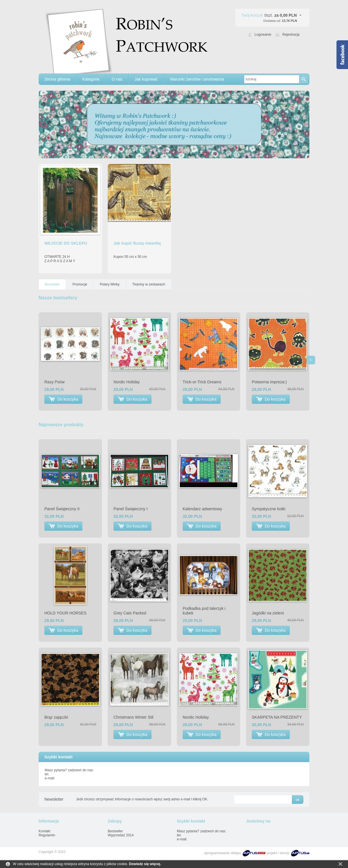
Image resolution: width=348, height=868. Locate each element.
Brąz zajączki (56, 717)
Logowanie (263, 35)
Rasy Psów (54, 382)
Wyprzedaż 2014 (121, 835)
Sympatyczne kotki (269, 509)
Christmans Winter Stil (133, 717)
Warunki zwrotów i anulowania (197, 79)
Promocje (80, 284)
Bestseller (52, 284)
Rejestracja (291, 35)
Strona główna (57, 79)
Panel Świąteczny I (130, 509)
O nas (117, 79)
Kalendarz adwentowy (202, 509)
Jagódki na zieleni (268, 613)
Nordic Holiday (127, 382)
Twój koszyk (252, 15)
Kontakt (45, 831)
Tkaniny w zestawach (149, 284)
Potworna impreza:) (269, 382)
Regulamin (47, 835)
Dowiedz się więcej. (145, 864)
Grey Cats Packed (130, 613)
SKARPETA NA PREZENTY (277, 717)
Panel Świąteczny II (62, 509)
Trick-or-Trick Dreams (202, 382)
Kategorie (91, 79)
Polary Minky (110, 284)
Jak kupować (146, 79)
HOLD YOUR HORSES (65, 613)
